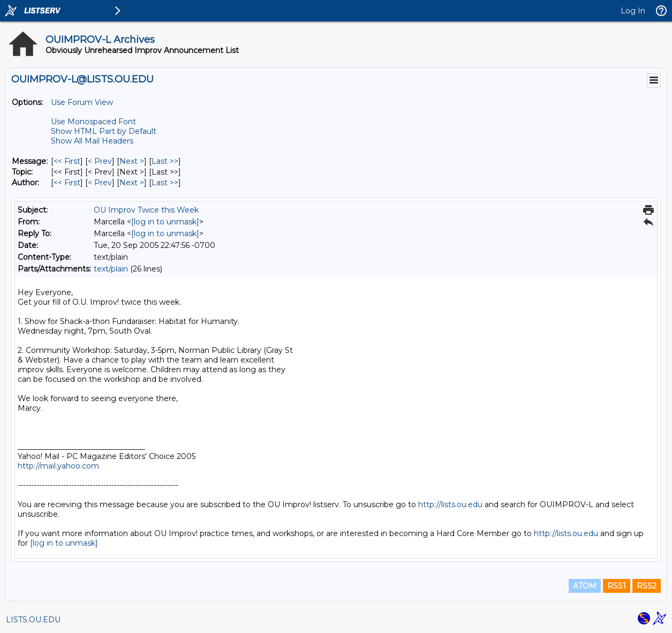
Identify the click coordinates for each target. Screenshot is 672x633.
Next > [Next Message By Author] (132, 183)
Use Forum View (82, 102)
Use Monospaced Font (93, 122)
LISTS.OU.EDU (33, 620)
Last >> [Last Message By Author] (165, 183)
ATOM (585, 586)
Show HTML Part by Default (104, 131)
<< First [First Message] (67, 161)
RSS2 (647, 586)
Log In (633, 11)
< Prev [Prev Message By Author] (100, 183)
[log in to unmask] (165, 222)
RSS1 (617, 586)
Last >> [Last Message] (165, 161)
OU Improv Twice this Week (146, 210)
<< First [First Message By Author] (67, 183)
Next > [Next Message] (132, 161)
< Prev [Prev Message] (100, 161)
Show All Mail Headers (92, 141)
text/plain (111, 269)
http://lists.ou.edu (450, 504)
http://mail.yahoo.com (58, 466)
